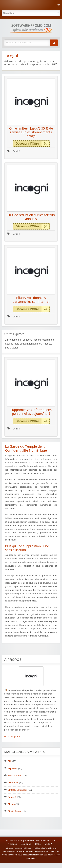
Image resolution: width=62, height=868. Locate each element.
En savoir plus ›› (12, 737)
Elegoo (11, 804)
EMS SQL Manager (17, 790)
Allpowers (13, 768)
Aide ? (49, 844)
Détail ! (14, 151)
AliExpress (13, 783)
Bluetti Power (14, 811)
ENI (10, 761)
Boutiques (26, 844)
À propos (12, 844)
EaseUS (12, 797)
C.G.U (38, 844)
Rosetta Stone (15, 776)
